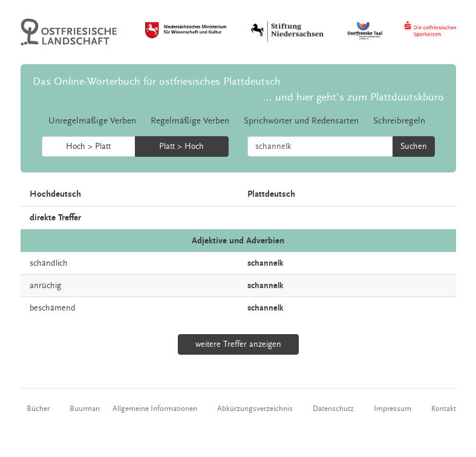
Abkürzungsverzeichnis (255, 409)
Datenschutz (333, 409)
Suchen (414, 146)
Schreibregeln (399, 121)
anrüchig (45, 286)
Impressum (393, 409)
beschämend (53, 308)
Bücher (38, 409)
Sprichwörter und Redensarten (301, 121)
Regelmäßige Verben (190, 121)
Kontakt (444, 409)
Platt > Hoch (181, 146)
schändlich (49, 263)
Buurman (85, 409)
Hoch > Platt (88, 146)
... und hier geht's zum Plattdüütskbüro (354, 97)
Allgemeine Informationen (155, 409)
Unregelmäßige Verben (92, 121)
